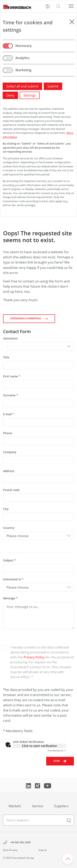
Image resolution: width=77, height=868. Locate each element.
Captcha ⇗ (57, 750)
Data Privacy (10, 850)
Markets (15, 806)
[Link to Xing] (38, 785)
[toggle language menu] (48, 6)
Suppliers (61, 806)
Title (6, 357)
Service (38, 806)
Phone (8, 433)
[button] (58, 6)
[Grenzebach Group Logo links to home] (16, 6)
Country (9, 528)
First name (12, 376)
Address (9, 471)
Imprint (43, 850)
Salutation (10, 338)
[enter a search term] (69, 820)
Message (10, 598)
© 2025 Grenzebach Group (18, 858)
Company (10, 452)
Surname (11, 395)
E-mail (9, 414)
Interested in (13, 579)
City (6, 509)
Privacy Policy (34, 657)
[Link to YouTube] (48, 785)
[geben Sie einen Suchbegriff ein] (38, 820)
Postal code (11, 490)
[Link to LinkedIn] (29, 785)
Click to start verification (39, 746)
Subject (10, 560)
